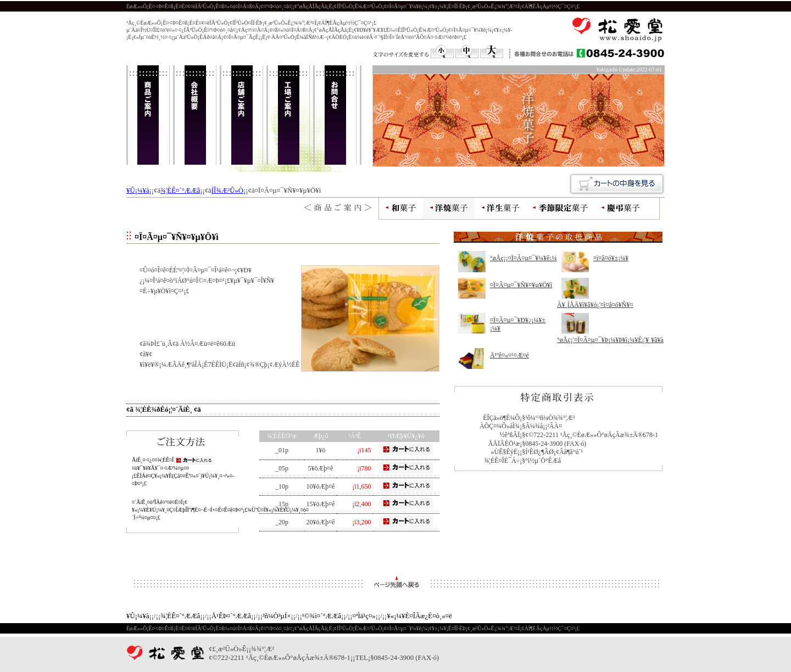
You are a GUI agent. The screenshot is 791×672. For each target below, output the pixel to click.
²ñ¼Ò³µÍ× (277, 616)
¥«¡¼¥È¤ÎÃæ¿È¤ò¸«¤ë (419, 616)
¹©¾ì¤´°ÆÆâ (322, 616)
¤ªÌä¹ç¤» (364, 616)
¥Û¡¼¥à (138, 191)
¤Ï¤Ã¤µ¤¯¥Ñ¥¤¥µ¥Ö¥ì (521, 285)
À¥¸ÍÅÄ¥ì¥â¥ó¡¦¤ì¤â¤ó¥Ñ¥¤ (595, 305)
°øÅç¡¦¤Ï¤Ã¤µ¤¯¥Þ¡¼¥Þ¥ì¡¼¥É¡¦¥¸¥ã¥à (610, 340)
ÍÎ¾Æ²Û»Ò (227, 191)
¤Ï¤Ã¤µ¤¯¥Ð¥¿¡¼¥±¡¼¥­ (518, 324)
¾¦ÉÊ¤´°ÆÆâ (180, 191)
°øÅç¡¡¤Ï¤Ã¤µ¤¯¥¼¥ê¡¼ (523, 258)
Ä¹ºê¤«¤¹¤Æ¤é (509, 355)
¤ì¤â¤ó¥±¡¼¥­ (611, 258)
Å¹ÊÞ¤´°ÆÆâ (231, 616)
